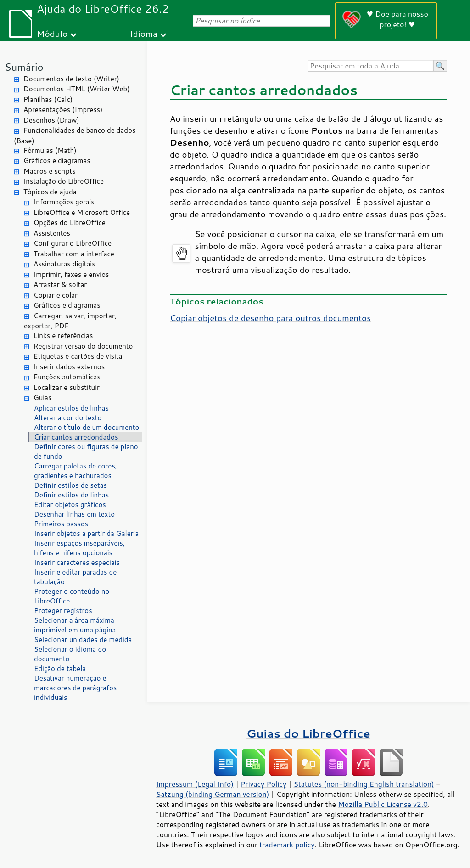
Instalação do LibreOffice (64, 181)
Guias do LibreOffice (308, 733)
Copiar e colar (56, 295)
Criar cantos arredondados (76, 437)
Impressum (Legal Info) (195, 784)
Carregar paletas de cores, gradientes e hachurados (76, 471)
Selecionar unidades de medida (83, 640)
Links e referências (63, 335)
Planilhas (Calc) (48, 99)
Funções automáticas (67, 377)
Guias (42, 397)
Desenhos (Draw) (51, 120)
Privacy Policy (263, 784)
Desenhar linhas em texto (74, 514)
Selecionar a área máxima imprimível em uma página (75, 625)
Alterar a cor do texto (68, 418)
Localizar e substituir (67, 387)
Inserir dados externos (69, 367)
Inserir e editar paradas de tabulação (75, 577)
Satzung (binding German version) (213, 794)
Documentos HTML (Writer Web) (77, 89)
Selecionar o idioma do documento (70, 654)
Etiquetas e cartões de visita (78, 356)
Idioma (144, 33)
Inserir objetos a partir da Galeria (86, 533)
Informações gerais (64, 202)
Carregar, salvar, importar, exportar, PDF (70, 321)
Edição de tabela (60, 668)
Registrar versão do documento (83, 346)
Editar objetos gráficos (70, 504)
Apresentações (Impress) (63, 110)
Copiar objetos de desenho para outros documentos (270, 318)
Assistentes (52, 233)
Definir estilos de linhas (71, 495)
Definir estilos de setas (70, 485)
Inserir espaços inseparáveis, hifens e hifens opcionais (79, 548)
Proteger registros (63, 611)
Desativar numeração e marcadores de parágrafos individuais (75, 688)
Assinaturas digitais (64, 264)
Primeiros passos (61, 524)
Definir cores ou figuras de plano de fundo (86, 451)
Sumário (24, 67)
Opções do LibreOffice (70, 223)
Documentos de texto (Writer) (71, 79)
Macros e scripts (50, 171)
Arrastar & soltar (60, 285)
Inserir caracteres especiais (77, 562)
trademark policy (287, 845)
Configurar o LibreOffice (73, 243)
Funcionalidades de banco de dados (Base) (75, 135)
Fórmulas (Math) (50, 150)
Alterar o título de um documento (87, 427)
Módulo (52, 33)
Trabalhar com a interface (74, 254)
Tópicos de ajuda (50, 192)
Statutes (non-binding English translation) (364, 784)
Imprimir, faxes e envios (71, 274)
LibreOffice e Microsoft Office (82, 212)
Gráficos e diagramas (57, 161)
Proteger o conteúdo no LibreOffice (72, 596)
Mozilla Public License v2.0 (383, 804)
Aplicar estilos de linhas (71, 408)
